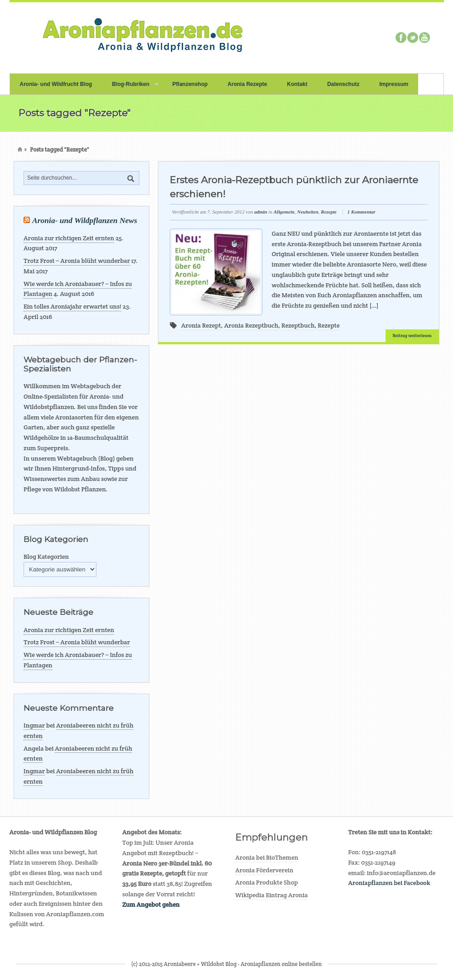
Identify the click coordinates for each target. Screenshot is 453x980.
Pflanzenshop (190, 84)
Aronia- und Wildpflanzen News (85, 220)
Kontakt (297, 84)
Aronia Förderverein (265, 870)
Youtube (424, 38)
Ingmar (34, 725)
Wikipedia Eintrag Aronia (272, 895)
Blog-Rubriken (130, 88)
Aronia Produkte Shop (267, 882)
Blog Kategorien (46, 557)
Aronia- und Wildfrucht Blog (56, 84)
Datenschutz (343, 84)
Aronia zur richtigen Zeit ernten (69, 238)
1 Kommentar (362, 212)
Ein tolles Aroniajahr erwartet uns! (72, 306)
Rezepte (329, 212)
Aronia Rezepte (247, 84)
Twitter (413, 38)
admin (261, 212)
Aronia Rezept (201, 325)
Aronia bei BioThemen (267, 857)
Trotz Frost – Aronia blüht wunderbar (77, 261)
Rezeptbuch (298, 325)
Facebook (401, 38)
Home (20, 150)
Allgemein (284, 212)
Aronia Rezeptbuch (251, 325)
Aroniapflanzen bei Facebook (389, 883)
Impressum (394, 84)
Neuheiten (308, 212)
